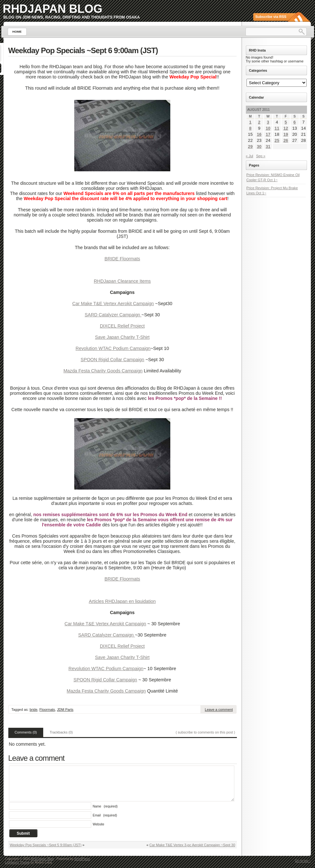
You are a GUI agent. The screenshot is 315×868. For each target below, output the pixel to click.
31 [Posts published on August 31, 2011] (268, 146)
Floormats (47, 710)
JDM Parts (65, 710)
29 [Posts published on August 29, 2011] (250, 146)
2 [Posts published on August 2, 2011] (259, 122)
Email (105, 815)
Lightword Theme (17, 862)
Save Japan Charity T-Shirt (122, 337)
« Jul (250, 156)
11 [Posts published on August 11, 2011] (277, 128)
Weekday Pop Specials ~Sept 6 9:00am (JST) (83, 50)
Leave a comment (219, 710)
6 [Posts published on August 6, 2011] (295, 122)
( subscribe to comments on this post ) (206, 732)
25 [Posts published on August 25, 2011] (277, 140)
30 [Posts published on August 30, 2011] (259, 146)
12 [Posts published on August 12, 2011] (286, 128)
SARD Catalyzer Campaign (113, 315)
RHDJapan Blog (53, 9)
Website (99, 824)
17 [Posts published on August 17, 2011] (268, 134)
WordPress (82, 859)
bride (33, 710)
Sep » (261, 156)
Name (105, 806)
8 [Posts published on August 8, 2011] (250, 128)
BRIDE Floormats (122, 259)
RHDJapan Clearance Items (122, 281)
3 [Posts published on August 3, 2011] (268, 122)
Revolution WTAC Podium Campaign (113, 348)
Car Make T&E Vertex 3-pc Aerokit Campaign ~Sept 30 (192, 845)
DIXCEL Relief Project (122, 326)
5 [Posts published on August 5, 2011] (286, 122)
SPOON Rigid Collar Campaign (113, 360)
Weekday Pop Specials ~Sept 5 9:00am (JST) (46, 845)
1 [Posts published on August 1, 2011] (250, 122)
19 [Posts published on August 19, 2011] (286, 134)
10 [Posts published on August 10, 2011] (268, 128)
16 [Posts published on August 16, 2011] (259, 134)
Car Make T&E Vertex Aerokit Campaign (113, 304)
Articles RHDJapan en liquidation (122, 601)
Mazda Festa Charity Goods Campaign (103, 371)
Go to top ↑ (303, 861)
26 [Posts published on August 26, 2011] (286, 140)
